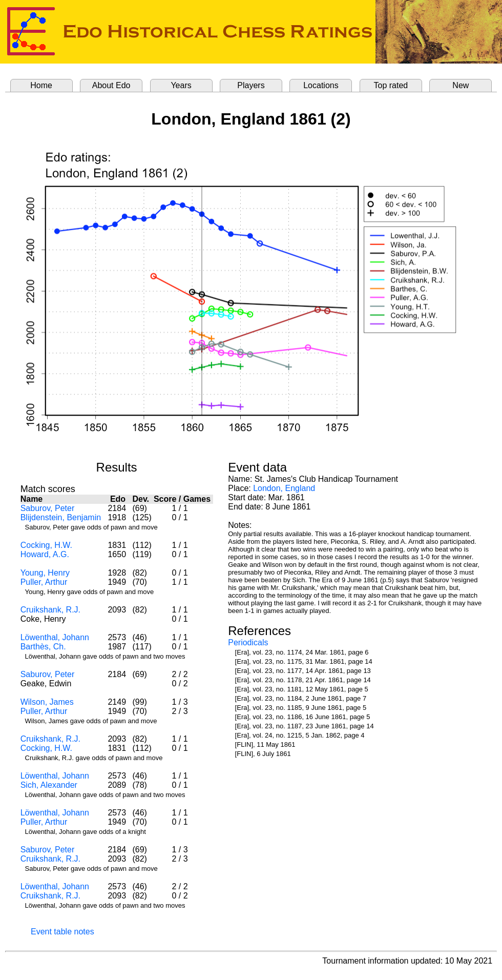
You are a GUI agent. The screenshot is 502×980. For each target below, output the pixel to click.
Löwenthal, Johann (55, 637)
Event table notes (62, 932)
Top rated (391, 85)
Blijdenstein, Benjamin (61, 517)
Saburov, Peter (48, 508)
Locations (321, 85)
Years (181, 85)
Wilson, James (47, 702)
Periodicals (248, 642)
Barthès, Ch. (43, 647)
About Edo (111, 85)
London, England (284, 488)
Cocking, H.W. (46, 545)
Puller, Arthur (44, 582)
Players (251, 85)
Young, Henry (45, 573)
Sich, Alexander (49, 785)
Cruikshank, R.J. (50, 610)
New (461, 85)
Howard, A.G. (45, 554)
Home (41, 85)
